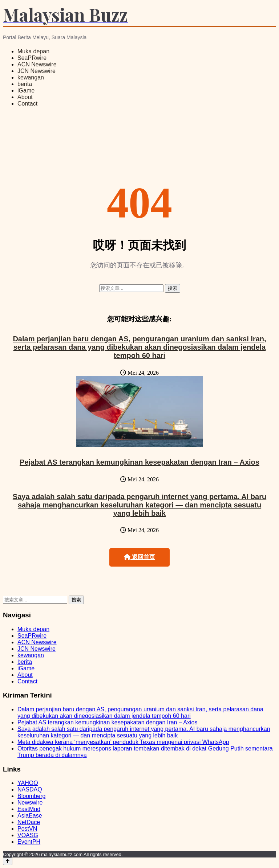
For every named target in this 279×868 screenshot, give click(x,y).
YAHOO (28, 783)
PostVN (27, 829)
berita (25, 84)
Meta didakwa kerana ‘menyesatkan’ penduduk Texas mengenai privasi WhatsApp (123, 742)
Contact (27, 104)
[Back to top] (8, 861)
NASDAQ (30, 789)
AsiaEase (30, 816)
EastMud (29, 809)
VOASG (28, 835)
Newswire (30, 803)
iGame (26, 90)
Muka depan (33, 51)
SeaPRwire (32, 58)
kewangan (31, 77)
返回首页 (139, 557)
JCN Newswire (37, 71)
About (25, 97)
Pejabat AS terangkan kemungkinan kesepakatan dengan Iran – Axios (139, 462)
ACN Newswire (37, 64)
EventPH (29, 842)
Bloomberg (31, 796)
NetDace (29, 822)
